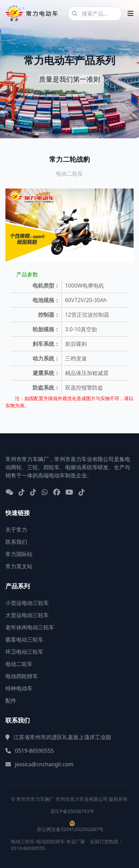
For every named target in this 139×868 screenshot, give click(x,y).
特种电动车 (19, 688)
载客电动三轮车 (24, 639)
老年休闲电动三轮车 (30, 627)
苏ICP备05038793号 (72, 811)
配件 (11, 701)
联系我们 (16, 542)
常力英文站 (19, 566)
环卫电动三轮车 (24, 652)
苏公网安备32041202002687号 (70, 829)
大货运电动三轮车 (27, 615)
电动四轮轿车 (22, 676)
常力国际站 (19, 554)
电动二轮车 (19, 664)
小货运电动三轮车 (27, 603)
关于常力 (16, 530)
